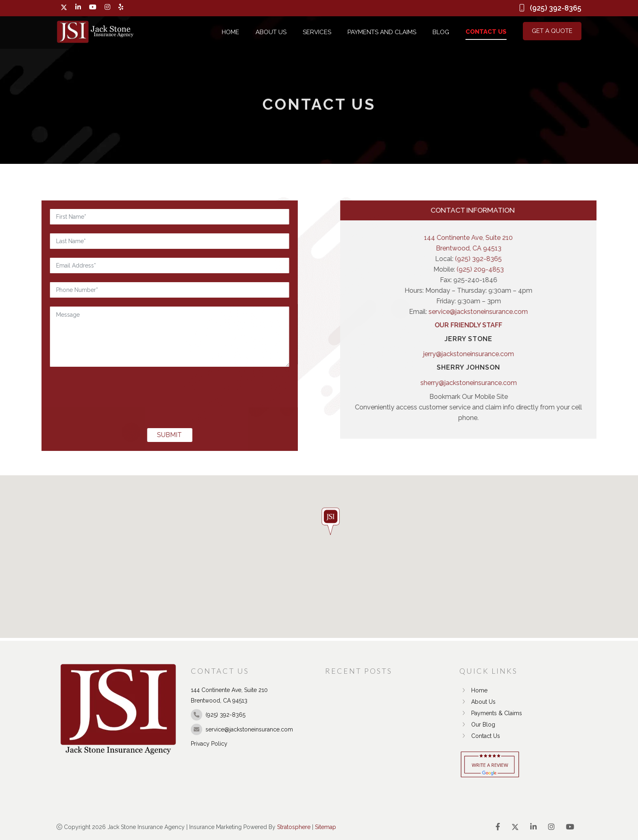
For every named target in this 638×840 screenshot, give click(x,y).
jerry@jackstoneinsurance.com (541, 354)
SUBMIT (97, 435)
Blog (441, 32)
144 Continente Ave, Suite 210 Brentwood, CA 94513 (541, 243)
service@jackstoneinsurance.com (551, 312)
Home (231, 32)
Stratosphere (294, 827)
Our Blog (477, 725)
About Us (271, 32)
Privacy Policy (209, 744)
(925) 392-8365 (551, 259)
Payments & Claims (491, 713)
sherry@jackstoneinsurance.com (541, 383)
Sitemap (326, 827)
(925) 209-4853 (553, 269)
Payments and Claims (382, 32)
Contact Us (486, 32)
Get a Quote (552, 31)
